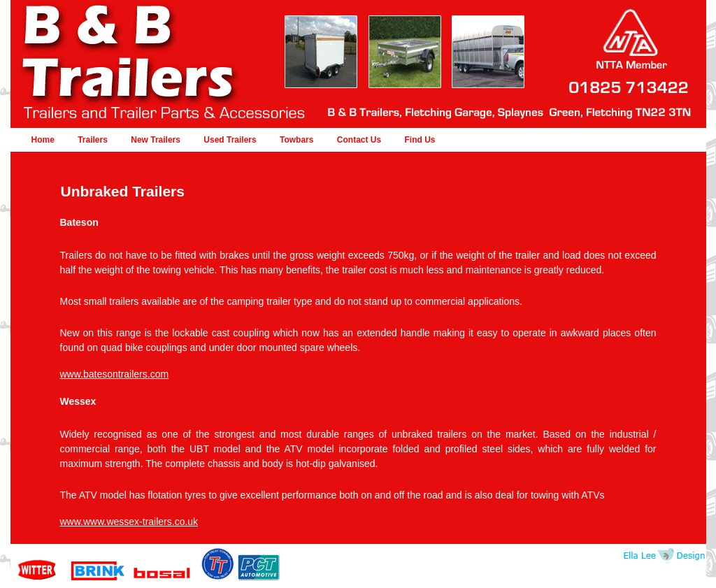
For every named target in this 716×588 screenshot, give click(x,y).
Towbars (296, 140)
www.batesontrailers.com (115, 374)
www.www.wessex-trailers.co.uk (129, 522)
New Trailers (156, 140)
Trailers (93, 140)
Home (43, 140)
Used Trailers (230, 140)
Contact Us (359, 140)
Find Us (420, 140)
